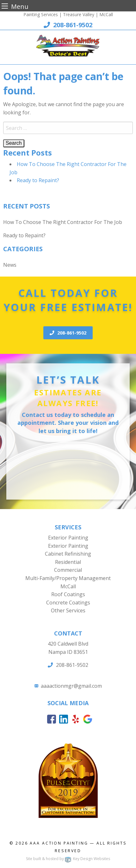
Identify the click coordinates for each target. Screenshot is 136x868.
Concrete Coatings (68, 603)
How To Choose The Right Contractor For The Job (63, 222)
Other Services (68, 610)
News (10, 265)
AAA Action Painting (59, 843)
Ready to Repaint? (38, 180)
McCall (68, 586)
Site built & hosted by (68, 859)
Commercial (68, 570)
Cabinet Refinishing (68, 554)
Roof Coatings (68, 594)
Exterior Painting (68, 538)
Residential (68, 562)
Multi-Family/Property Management (68, 578)
